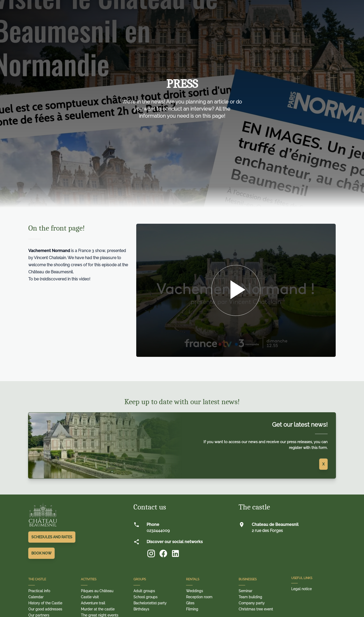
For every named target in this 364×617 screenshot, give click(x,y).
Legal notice (301, 589)
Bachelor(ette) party (150, 603)
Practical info (39, 591)
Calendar (36, 597)
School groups (145, 597)
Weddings (195, 591)
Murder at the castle (98, 609)
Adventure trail (93, 603)
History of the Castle (45, 603)
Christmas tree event (256, 609)
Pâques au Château (97, 591)
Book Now (41, 553)
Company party (252, 603)
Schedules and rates (52, 537)
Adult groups (144, 591)
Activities (89, 579)
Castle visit (90, 597)
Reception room (199, 597)
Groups (140, 579)
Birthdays (141, 609)
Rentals (193, 579)
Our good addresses (45, 609)
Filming (192, 609)
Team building (250, 597)
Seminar (245, 591)
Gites (190, 603)
